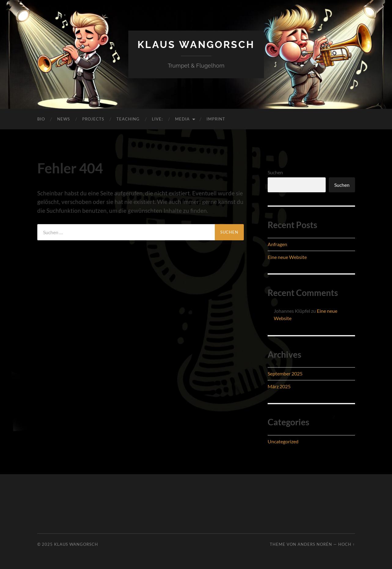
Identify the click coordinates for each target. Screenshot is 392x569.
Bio (41, 119)
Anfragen (277, 244)
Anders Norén (315, 544)
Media (182, 119)
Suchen (275, 172)
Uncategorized (283, 441)
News (64, 119)
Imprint (216, 119)
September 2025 (285, 373)
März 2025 (279, 386)
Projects (93, 119)
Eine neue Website (287, 257)
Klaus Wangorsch (196, 44)
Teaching (128, 119)
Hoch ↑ (346, 544)
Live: (157, 119)
